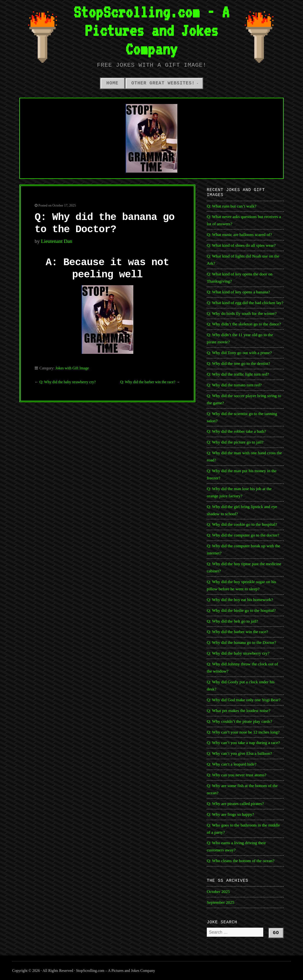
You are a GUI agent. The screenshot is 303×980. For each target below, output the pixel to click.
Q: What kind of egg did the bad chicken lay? (245, 303)
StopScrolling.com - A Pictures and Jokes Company (151, 30)
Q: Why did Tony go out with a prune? (239, 353)
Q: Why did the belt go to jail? (232, 621)
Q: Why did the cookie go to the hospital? (242, 524)
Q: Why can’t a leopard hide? (232, 764)
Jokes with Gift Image (72, 368)
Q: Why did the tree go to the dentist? (238, 363)
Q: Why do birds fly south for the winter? (242, 313)
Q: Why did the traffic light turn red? (238, 374)
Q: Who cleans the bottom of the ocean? (241, 861)
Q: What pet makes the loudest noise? (238, 711)
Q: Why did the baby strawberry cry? (68, 382)
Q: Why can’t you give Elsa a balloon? (239, 753)
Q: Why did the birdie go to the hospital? (241, 610)
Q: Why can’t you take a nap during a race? (243, 743)
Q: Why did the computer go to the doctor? (243, 535)
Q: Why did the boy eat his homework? (240, 600)
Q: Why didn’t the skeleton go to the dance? (244, 324)
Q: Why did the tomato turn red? (234, 385)
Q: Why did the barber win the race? (148, 382)
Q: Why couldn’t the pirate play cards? (239, 721)
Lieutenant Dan (57, 241)
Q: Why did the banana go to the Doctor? (241, 642)
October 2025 (218, 892)
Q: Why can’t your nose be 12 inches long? (243, 732)
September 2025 (221, 902)
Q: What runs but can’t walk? (232, 206)
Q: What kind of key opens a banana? (238, 292)
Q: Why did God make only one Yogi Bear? (244, 700)
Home (112, 83)
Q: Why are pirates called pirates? (235, 804)
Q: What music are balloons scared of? (239, 235)
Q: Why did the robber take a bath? (236, 431)
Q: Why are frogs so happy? (230, 814)
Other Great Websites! (163, 83)
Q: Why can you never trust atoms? (237, 775)
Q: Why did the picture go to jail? (235, 442)
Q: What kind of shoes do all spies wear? (241, 245)
